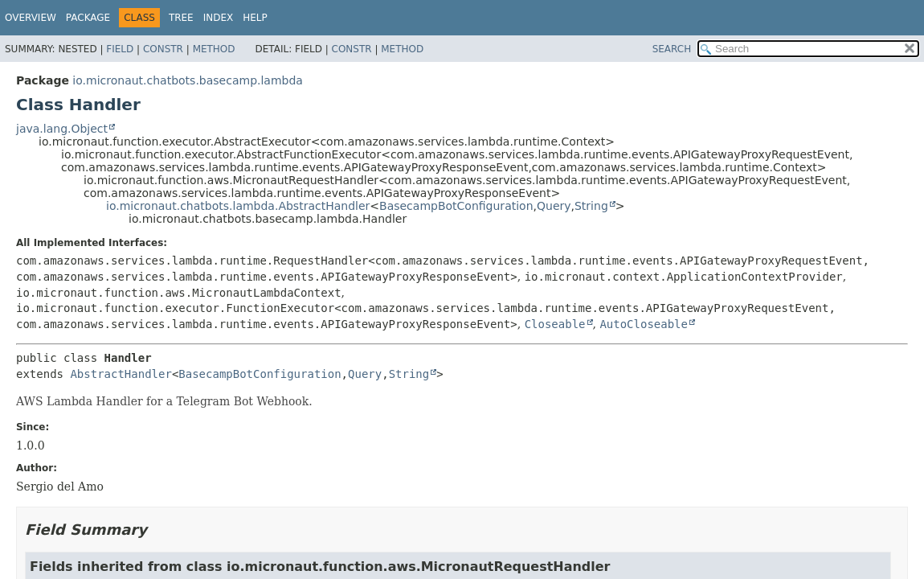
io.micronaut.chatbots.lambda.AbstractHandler (238, 206)
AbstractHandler (121, 374)
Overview (31, 18)
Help (255, 18)
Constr (163, 49)
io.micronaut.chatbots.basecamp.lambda (188, 80)
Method (214, 49)
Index (219, 18)
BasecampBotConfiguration (456, 206)
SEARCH (672, 49)
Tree (181, 18)
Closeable (555, 324)
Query (554, 206)
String (591, 206)
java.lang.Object (62, 129)
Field (120, 49)
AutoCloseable (644, 324)
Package (88, 18)
